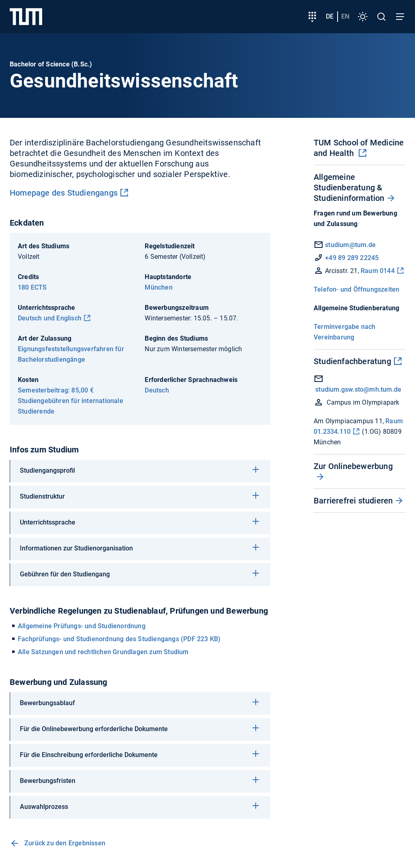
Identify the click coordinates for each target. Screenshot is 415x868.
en (345, 16)
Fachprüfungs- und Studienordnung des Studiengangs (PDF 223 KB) (119, 639)
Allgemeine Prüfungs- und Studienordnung (82, 626)
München (158, 287)
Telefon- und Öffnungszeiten (356, 289)
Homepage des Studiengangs (64, 193)
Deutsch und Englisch (50, 318)
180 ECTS (32, 287)
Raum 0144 (378, 271)
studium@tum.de (350, 245)
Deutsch (157, 390)
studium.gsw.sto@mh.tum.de (358, 389)
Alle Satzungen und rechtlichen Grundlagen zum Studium (103, 652)
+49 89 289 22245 (352, 258)
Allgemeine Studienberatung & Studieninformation (349, 188)
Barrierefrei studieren (353, 501)
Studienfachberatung (352, 361)
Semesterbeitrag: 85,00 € (56, 390)
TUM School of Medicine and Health (359, 148)
